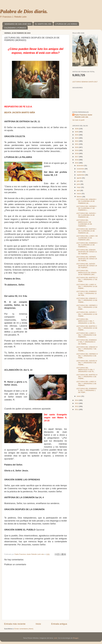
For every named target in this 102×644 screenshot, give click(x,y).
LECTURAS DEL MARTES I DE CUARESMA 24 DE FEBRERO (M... (86, 231)
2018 (77, 153)
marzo (79, 194)
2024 (77, 135)
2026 (77, 129)
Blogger (76, 638)
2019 (77, 150)
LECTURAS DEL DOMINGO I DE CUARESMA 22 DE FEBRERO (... (87, 245)
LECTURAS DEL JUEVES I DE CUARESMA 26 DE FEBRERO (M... (86, 215)
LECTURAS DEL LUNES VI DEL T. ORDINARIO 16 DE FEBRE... (87, 286)
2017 (77, 157)
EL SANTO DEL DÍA (43, 24)
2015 (77, 163)
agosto (79, 178)
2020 (77, 147)
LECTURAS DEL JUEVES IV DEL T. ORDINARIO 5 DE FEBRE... (87, 363)
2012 (77, 406)
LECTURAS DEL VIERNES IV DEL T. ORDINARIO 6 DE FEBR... (87, 356)
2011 (77, 409)
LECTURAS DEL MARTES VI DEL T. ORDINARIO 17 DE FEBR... (87, 279)
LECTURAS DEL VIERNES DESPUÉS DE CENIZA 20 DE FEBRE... (87, 259)
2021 (77, 144)
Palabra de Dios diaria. (24, 11)
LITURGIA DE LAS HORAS (66, 24)
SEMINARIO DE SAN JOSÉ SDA (18, 24)
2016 (77, 160)
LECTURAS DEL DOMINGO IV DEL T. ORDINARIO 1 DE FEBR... (87, 390)
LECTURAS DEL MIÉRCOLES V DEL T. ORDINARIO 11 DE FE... (86, 321)
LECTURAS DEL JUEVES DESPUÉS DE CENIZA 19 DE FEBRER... (87, 266)
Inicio (38, 624)
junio (79, 184)
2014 (77, 400)
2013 (77, 403)
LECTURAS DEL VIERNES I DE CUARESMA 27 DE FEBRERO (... (87, 208)
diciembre (80, 166)
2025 (77, 132)
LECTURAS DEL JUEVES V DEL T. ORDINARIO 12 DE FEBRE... (87, 314)
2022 (77, 141)
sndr (56, 638)
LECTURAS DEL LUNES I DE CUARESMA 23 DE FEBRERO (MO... (87, 238)
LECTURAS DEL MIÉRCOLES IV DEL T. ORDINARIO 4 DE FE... (86, 370)
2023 (77, 138)
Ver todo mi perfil (78, 120)
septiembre (81, 175)
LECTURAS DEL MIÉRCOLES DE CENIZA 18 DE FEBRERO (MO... (86, 272)
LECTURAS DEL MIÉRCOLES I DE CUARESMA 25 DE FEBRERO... (84, 223)
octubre (80, 172)
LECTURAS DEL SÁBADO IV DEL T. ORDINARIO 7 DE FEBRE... (87, 349)
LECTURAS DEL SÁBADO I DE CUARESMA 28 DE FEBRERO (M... (86, 201)
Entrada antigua (59, 624)
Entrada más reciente (15, 624)
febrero (80, 197)
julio (78, 181)
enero (79, 396)
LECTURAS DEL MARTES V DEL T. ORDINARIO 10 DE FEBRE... (87, 328)
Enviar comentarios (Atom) (24, 629)
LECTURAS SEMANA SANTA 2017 (85, 82)
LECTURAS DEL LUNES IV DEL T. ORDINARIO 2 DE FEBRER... (86, 383)
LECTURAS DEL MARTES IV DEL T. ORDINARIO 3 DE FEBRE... (87, 377)
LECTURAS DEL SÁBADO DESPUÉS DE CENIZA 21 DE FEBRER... (87, 252)
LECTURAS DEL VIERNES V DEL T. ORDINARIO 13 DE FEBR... (87, 307)
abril (78, 190)
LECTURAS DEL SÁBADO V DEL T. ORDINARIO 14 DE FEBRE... (87, 300)
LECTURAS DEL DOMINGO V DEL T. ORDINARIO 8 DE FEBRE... (87, 342)
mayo (79, 187)
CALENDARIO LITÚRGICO (15, 28)
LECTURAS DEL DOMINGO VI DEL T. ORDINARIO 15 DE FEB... (87, 293)
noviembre (81, 169)
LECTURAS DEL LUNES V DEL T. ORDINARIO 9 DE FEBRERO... (86, 335)
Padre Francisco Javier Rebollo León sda (83, 116)
